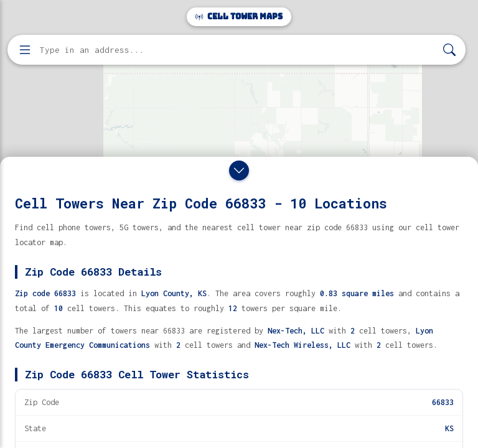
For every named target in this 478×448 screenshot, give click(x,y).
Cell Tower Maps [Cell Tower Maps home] (239, 16)
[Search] (449, 50)
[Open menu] (25, 50)
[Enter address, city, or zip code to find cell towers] (238, 50)
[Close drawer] (239, 170)
